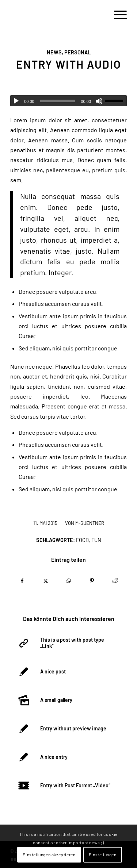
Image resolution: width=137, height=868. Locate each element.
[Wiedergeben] (16, 101)
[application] (68, 101)
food (82, 540)
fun (96, 540)
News (54, 52)
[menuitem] (117, 15)
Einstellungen (103, 854)
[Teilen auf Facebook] (22, 581)
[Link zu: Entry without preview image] (68, 729)
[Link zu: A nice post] (68, 672)
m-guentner (90, 523)
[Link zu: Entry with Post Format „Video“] (68, 786)
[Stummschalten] (99, 101)
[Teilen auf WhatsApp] (69, 581)
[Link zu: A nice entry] (68, 757)
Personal (77, 52)
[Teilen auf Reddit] (115, 581)
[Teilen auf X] (45, 581)
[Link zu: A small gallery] (68, 700)
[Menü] (117, 15)
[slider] (58, 101)
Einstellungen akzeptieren (49, 854)
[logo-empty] (57, 15)
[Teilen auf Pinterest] (92, 581)
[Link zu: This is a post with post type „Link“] (68, 643)
